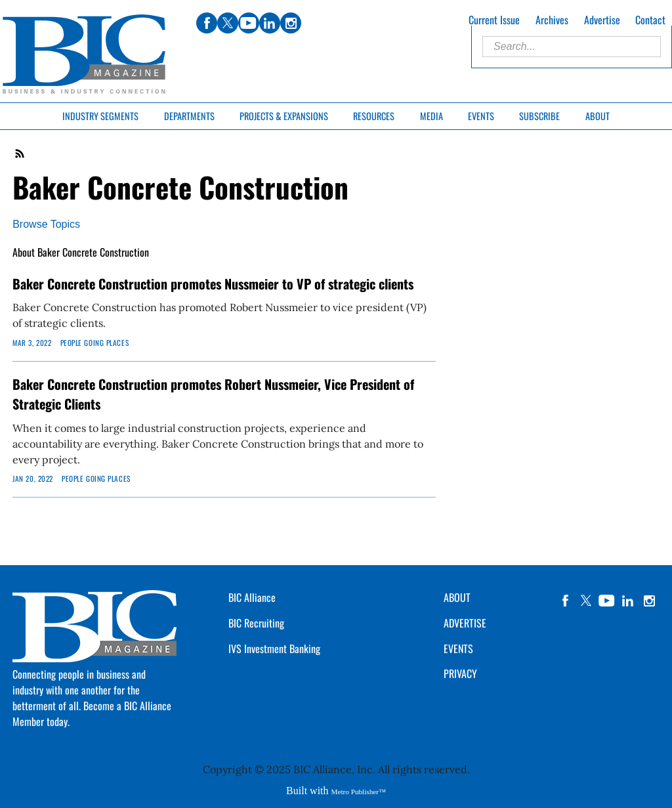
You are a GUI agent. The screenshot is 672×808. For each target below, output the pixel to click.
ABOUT (457, 597)
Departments (189, 116)
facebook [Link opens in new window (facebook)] (207, 23)
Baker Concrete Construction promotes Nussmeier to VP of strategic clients (213, 284)
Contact (650, 20)
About (598, 116)
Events (481, 116)
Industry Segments (100, 116)
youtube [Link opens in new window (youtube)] (249, 23)
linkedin (628, 601)
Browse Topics (46, 224)
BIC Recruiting (256, 623)
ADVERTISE (465, 623)
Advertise (602, 20)
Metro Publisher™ (359, 792)
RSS (20, 154)
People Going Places (95, 343)
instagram (649, 601)
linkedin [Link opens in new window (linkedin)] (270, 23)
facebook (565, 601)
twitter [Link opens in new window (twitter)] (228, 23)
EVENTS (458, 649)
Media (431, 116)
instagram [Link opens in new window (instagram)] (291, 23)
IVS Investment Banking (274, 649)
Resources (374, 116)
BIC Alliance (252, 597)
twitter (586, 601)
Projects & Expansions (284, 116)
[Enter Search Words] (572, 47)
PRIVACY (460, 673)
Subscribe (539, 116)
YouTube (607, 601)
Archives (552, 20)
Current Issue (494, 20)
